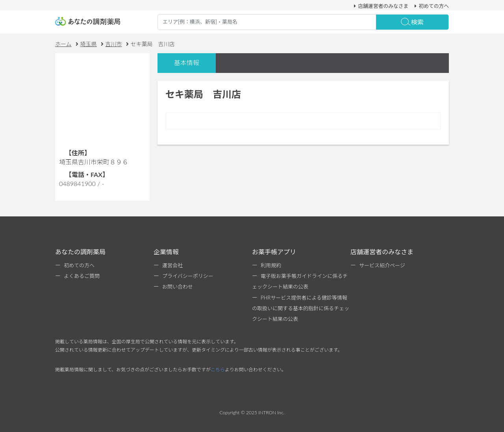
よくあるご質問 (82, 276)
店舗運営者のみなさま (380, 6)
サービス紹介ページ (382, 265)
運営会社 (172, 265)
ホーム (63, 44)
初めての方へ (431, 6)
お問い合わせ (178, 287)
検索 (412, 22)
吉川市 (114, 44)
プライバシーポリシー (188, 276)
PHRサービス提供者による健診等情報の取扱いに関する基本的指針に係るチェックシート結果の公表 (301, 308)
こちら (218, 370)
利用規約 (271, 265)
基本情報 (187, 62)
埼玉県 (89, 44)
